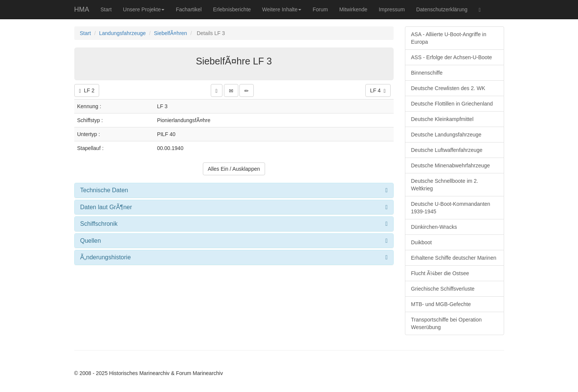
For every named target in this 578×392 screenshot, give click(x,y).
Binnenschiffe (427, 73)
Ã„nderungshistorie (106, 257)
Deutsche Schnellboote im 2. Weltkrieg (445, 185)
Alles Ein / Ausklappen (234, 169)
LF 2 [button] (87, 91)
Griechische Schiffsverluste (443, 289)
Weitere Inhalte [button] (282, 9)
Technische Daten (104, 190)
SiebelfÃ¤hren (170, 33)
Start (106, 9)
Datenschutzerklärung (442, 9)
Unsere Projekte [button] (144, 9)
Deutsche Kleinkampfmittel (442, 119)
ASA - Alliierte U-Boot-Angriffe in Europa (449, 38)
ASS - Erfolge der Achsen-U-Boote (452, 57)
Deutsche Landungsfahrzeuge (446, 135)
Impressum (392, 9)
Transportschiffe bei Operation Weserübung (446, 323)
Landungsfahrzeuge (123, 33)
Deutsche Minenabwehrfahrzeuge (450, 165)
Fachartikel (189, 9)
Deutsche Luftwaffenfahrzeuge (447, 150)
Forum (320, 9)
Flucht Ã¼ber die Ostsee (440, 273)
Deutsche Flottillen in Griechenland (452, 104)
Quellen (91, 241)
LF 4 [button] (378, 91)
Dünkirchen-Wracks (434, 227)
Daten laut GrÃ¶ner (106, 207)
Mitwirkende (353, 9)
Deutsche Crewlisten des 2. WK (448, 88)
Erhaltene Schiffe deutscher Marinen (454, 258)
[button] (217, 90)
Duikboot (421, 242)
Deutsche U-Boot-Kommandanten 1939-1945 (451, 208)
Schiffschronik (99, 224)
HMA (82, 9)
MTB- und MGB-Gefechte (441, 304)
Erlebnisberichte (232, 9)
